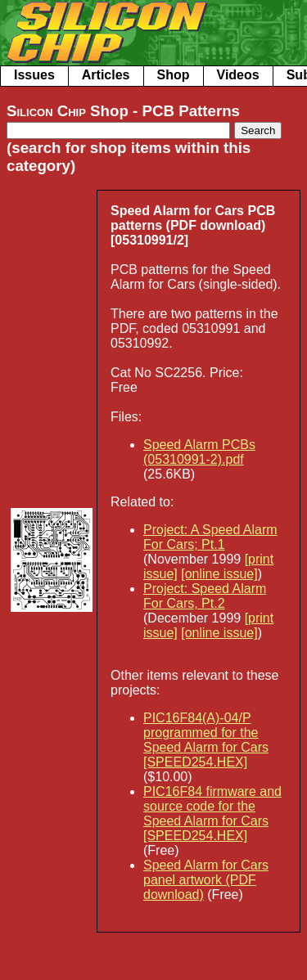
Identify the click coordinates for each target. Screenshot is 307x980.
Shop (174, 75)
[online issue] (219, 574)
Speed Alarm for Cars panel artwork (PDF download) (206, 880)
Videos (238, 75)
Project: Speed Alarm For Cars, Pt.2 (205, 596)
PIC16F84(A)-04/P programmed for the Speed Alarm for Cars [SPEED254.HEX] (206, 740)
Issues (34, 75)
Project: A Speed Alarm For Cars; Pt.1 (210, 537)
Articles (106, 75)
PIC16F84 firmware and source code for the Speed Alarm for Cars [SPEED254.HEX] (212, 814)
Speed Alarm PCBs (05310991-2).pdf (199, 452)
